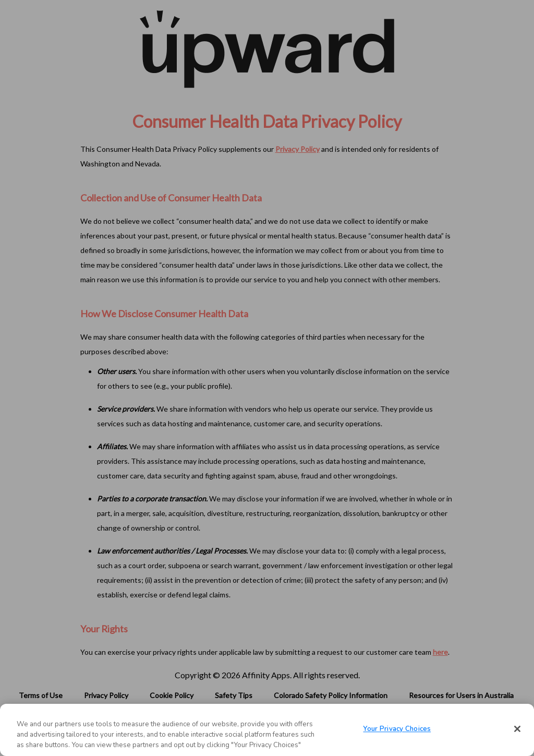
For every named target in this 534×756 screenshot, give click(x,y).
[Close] (517, 729)
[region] (267, 730)
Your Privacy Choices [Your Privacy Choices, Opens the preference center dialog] (397, 729)
